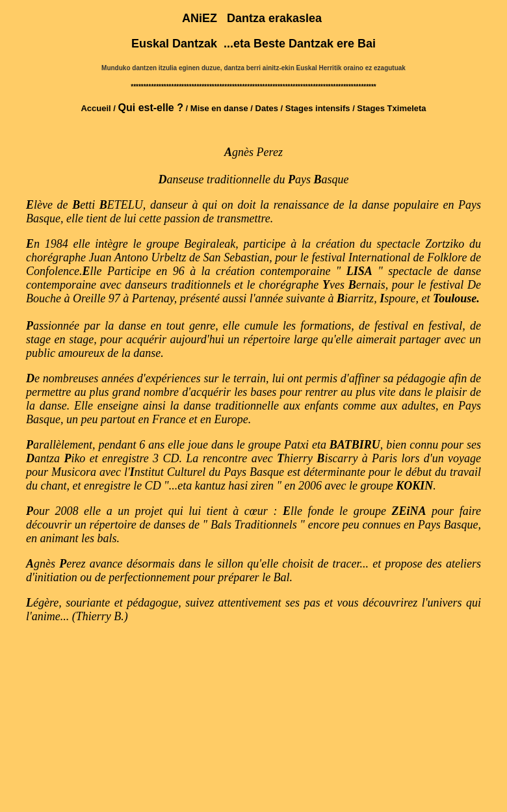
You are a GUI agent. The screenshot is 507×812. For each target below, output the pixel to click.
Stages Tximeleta (391, 108)
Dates (267, 108)
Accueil (96, 108)
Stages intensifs (319, 108)
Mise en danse (219, 108)
